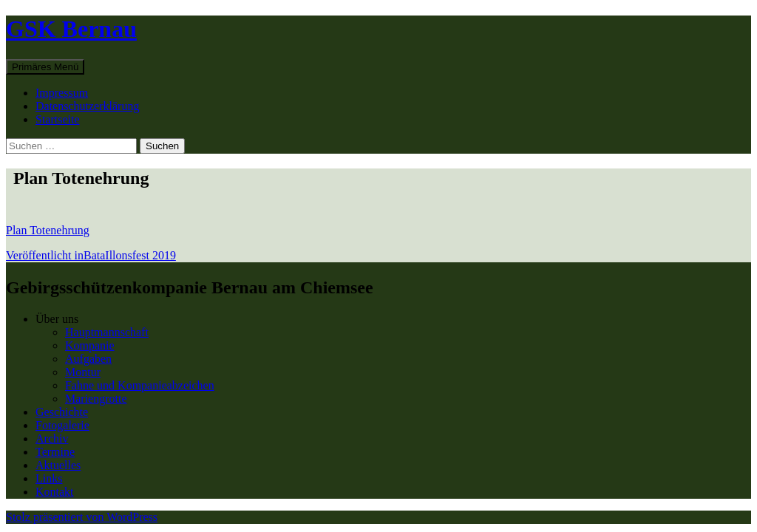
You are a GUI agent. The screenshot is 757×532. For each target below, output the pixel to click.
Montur (83, 372)
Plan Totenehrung (48, 230)
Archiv (52, 439)
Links (49, 478)
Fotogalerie (62, 425)
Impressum (62, 93)
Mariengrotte (96, 399)
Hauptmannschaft (107, 332)
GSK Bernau (71, 29)
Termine (55, 452)
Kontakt (55, 492)
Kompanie (90, 345)
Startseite (58, 119)
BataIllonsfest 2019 (91, 255)
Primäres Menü (45, 67)
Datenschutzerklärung (87, 106)
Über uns (57, 319)
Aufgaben (88, 359)
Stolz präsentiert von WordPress (82, 517)
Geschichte (62, 412)
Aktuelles (58, 465)
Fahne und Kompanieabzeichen (140, 385)
